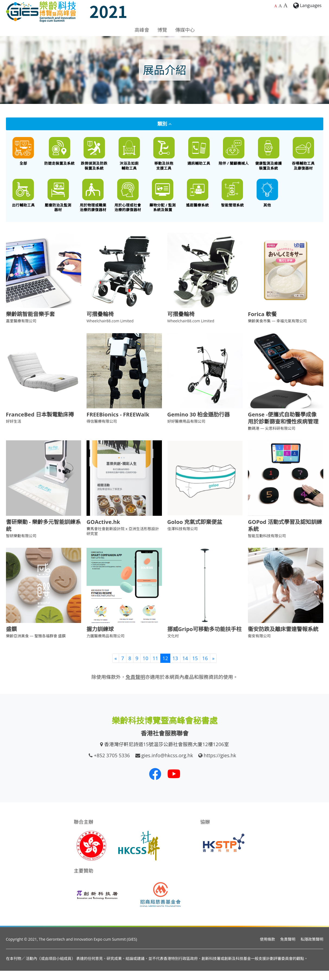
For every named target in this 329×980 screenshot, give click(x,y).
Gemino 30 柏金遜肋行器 (199, 424)
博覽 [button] (162, 30)
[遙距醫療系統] (198, 200)
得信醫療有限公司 (102, 431)
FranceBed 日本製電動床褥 (40, 424)
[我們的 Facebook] (155, 783)
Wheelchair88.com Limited (110, 330)
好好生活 (14, 431)
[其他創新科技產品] (267, 200)
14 (185, 667)
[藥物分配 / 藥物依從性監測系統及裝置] (163, 202)
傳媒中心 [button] (185, 30)
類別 (164, 124)
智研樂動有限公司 (21, 545)
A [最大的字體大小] (285, 5)
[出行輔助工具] (23, 200)
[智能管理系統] (233, 200)
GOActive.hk (103, 531)
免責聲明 (288, 949)
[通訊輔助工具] (199, 154)
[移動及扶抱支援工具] (164, 156)
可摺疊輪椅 (100, 324)
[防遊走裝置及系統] (60, 154)
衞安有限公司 (259, 645)
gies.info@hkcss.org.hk (167, 765)
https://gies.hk (220, 765)
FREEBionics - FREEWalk (118, 424)
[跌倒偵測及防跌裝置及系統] (94, 156)
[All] (23, 154)
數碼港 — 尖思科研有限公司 (272, 438)
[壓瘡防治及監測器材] (58, 202)
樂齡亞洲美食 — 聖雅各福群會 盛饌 (36, 645)
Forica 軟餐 (262, 324)
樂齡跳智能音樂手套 (30, 324)
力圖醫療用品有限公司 (106, 645)
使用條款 (267, 949)
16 (205, 667)
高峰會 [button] (142, 30)
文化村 (173, 645)
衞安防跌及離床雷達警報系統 (283, 639)
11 (155, 667)
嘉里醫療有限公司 (21, 330)
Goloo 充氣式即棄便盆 (195, 531)
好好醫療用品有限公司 (186, 431)
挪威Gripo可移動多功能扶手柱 (205, 639)
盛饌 (11, 639)
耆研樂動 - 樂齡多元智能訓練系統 (44, 535)
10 (146, 667)
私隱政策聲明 (312, 949)
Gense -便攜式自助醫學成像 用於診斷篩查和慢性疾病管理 (283, 427)
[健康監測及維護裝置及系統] (269, 156)
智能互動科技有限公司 (267, 545)
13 (175, 667)
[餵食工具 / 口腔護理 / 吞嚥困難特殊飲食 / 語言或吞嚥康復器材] (303, 156)
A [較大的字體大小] (280, 6)
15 (195, 667)
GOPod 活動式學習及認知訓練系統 (285, 535)
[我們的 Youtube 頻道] (174, 783)
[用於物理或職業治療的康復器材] (93, 202)
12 (165, 667)
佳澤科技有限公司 (183, 538)
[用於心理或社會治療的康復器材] (128, 202)
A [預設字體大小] (276, 6)
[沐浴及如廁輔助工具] (129, 156)
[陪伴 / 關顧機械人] (234, 154)
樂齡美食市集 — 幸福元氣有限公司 (277, 330)
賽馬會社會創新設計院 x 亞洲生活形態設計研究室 (123, 540)
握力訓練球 (100, 639)
